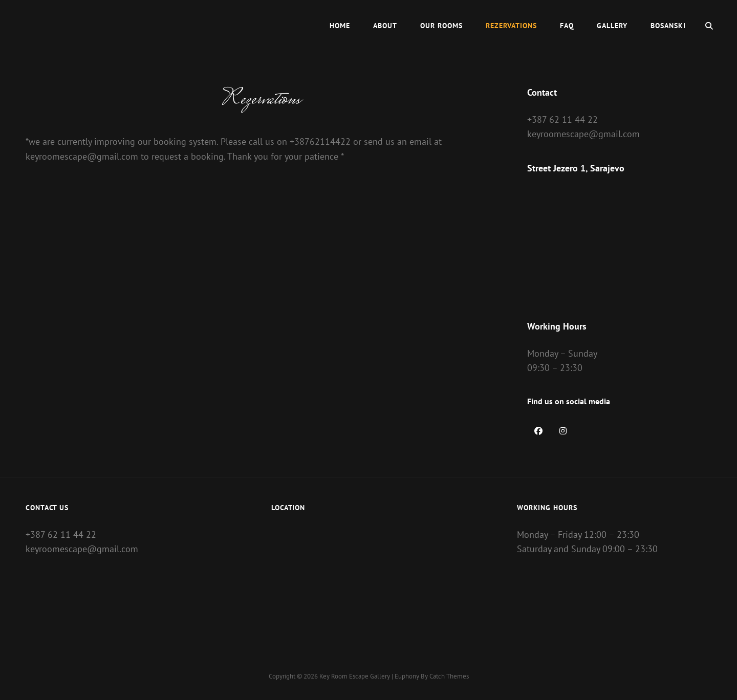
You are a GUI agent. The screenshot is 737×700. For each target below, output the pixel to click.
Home (340, 26)
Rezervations (511, 26)
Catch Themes (449, 676)
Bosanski (668, 26)
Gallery (612, 26)
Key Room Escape (344, 676)
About (385, 26)
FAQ (567, 26)
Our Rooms (441, 26)
